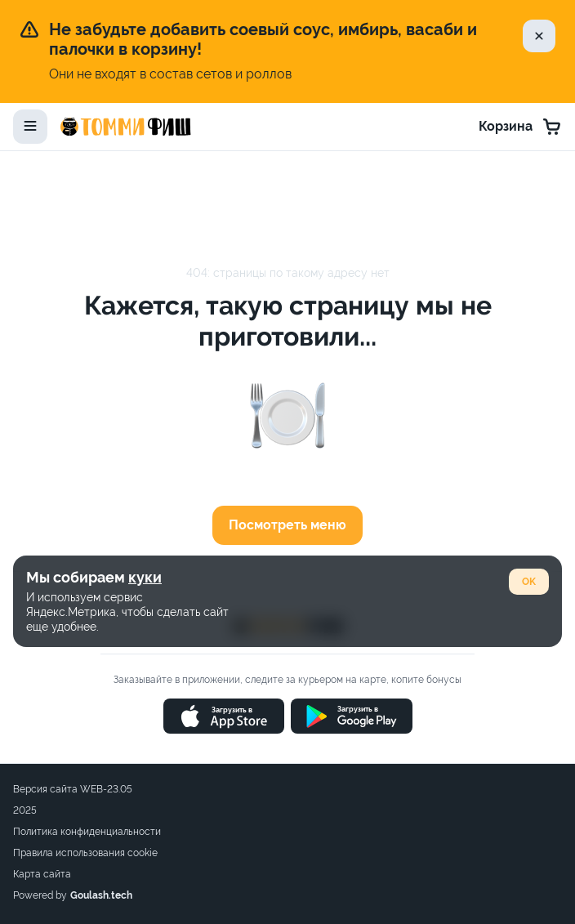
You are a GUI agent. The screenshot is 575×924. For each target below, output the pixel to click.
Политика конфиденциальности (87, 832)
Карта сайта (42, 874)
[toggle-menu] (30, 127)
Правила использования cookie (85, 853)
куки (145, 577)
